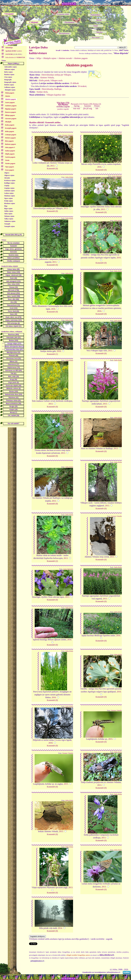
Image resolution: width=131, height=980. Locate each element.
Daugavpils (8, 80)
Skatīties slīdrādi (36, 122)
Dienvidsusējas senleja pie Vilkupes (56, 75)
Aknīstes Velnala (47, 78)
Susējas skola (42, 92)
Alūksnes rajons (9, 69)
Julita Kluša (118, 134)
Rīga (6, 206)
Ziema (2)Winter (97, 105)
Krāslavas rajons (10, 180)
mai (78, 108)
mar (75, 108)
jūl (87, 108)
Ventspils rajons (9, 226)
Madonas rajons (10, 196)
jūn (85, 108)
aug (91, 108)
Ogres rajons (8, 198)
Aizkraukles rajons (10, 67)
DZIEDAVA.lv (69, 4)
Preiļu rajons (9, 201)
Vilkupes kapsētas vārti (56, 95)
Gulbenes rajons (10, 87)
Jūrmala (7, 178)
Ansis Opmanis (117, 176)
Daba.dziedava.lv (15, 57)
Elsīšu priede (44, 80)
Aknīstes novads (65, 58)
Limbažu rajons (9, 191)
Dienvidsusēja (48, 89)
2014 (60, 928)
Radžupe (58, 89)
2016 (99, 167)
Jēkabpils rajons (10, 90)
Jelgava (7, 173)
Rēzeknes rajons (10, 203)
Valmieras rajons (10, 221)
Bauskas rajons (9, 75)
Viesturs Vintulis (68, 135)
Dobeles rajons (9, 85)
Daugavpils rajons (10, 82)
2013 (52, 166)
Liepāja (7, 186)
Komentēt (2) (52, 561)
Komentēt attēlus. (53, 122)
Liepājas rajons (9, 188)
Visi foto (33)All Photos (63, 105)
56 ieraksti (82, 86)
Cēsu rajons (8, 77)
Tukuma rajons (9, 216)
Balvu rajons (8, 72)
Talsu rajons (8, 214)
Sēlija (39, 58)
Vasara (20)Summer (88, 105)
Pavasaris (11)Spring (77, 105)
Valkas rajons (9, 219)
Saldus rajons (9, 211)
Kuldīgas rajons (9, 183)
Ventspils (7, 224)
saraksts (13, 51)
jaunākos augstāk (63, 109)
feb (97, 108)
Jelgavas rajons (9, 175)
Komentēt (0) (52, 169)
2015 (110, 739)
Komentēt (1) (52, 354)
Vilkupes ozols (56, 80)
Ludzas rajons (9, 193)
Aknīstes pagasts (81, 58)
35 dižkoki (74, 83)
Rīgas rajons (8, 209)
